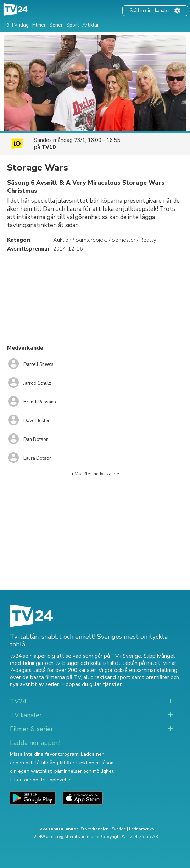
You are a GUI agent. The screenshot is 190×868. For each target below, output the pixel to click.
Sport (72, 25)
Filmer (39, 25)
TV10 (49, 147)
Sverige (119, 829)
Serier (56, 25)
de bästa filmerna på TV (52, 677)
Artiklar (91, 25)
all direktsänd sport (107, 677)
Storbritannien (94, 829)
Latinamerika (142, 829)
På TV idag (16, 25)
